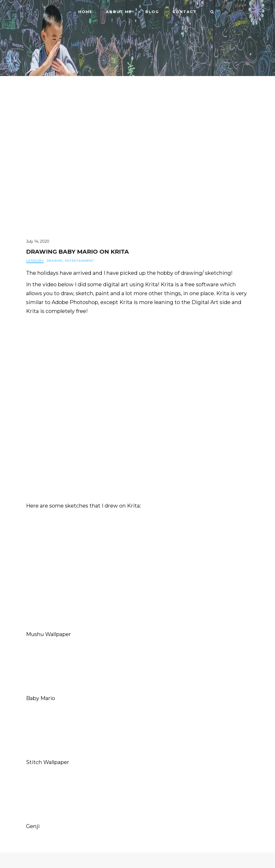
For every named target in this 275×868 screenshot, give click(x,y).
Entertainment (79, 261)
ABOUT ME (119, 12)
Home (85, 12)
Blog (152, 12)
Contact (185, 12)
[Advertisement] (137, 549)
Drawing (55, 261)
